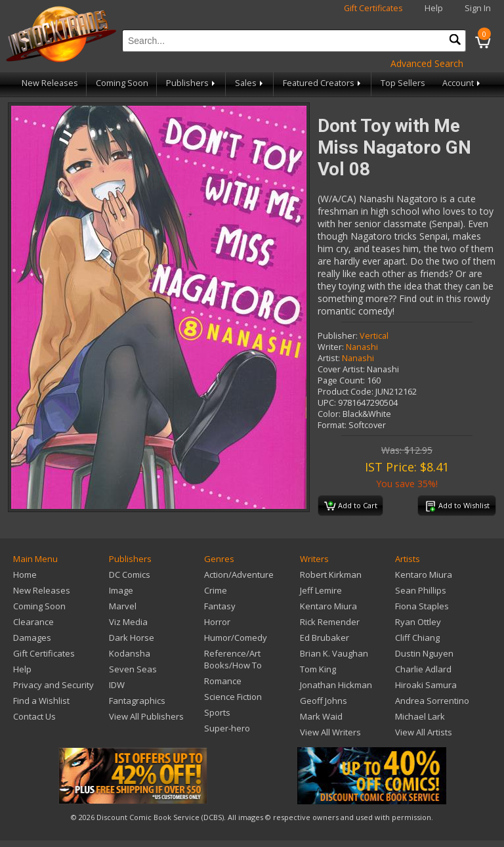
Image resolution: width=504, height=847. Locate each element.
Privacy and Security (53, 685)
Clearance (33, 622)
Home (25, 575)
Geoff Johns (324, 701)
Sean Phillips (421, 590)
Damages (32, 638)
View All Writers (330, 732)
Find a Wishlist (41, 701)
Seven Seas (133, 669)
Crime (216, 590)
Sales (250, 83)
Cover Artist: (341, 369)
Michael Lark (420, 716)
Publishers (192, 83)
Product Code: (346, 392)
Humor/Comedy (236, 638)
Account (462, 83)
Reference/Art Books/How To (233, 659)
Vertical (374, 336)
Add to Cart (351, 506)
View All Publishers (146, 716)
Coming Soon (122, 83)
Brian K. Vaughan (334, 653)
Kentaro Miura (328, 606)
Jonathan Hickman (336, 685)
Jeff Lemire (321, 590)
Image (121, 590)
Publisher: (338, 336)
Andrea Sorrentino (432, 701)
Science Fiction (233, 697)
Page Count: (341, 380)
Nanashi (362, 347)
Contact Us (34, 716)
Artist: (329, 358)
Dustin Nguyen (424, 653)
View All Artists (424, 732)
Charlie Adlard (423, 669)
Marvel (123, 606)
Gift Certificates (373, 8)
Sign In (478, 8)
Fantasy (220, 606)
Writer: (331, 347)
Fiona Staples (422, 606)
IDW (117, 685)
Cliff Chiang (417, 638)
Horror (217, 622)
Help (434, 8)
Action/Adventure (239, 575)
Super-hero (227, 728)
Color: (329, 414)
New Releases (50, 83)
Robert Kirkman (331, 575)
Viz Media (128, 622)
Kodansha (130, 653)
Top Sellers (403, 83)
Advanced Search (427, 63)
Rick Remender (330, 622)
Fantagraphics (137, 701)
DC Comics (130, 575)
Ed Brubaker (325, 638)
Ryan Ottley (418, 622)
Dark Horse (132, 638)
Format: (332, 425)
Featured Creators (323, 83)
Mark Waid (321, 716)
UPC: (327, 403)
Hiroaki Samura (426, 685)
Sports (217, 712)
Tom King (318, 669)
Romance (223, 681)
